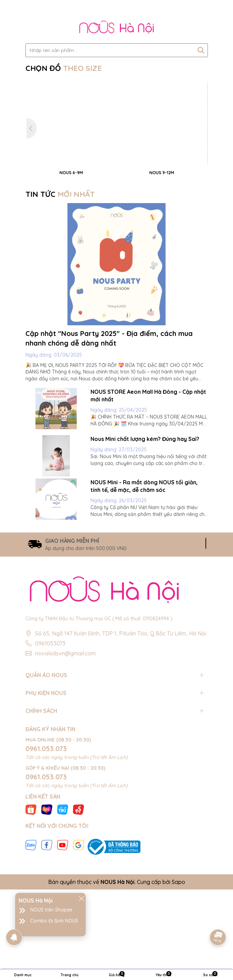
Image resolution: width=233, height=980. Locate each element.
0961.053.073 (46, 849)
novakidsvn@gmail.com (65, 754)
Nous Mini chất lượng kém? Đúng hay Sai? (145, 539)
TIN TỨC (60, 295)
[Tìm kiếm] (201, 50)
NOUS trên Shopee (51, 910)
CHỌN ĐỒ (64, 68)
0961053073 (50, 744)
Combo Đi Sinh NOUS (54, 921)
